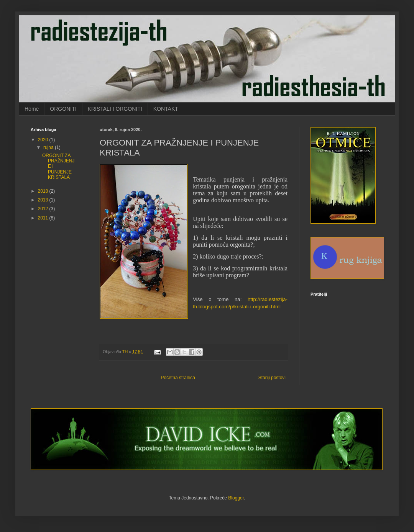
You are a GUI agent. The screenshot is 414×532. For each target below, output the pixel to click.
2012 (44, 209)
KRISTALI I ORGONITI (115, 109)
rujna (49, 147)
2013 (44, 200)
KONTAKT (166, 109)
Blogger (236, 498)
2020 (44, 140)
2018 (44, 191)
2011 (44, 218)
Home (32, 109)
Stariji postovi (272, 378)
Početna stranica (178, 378)
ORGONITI (63, 109)
